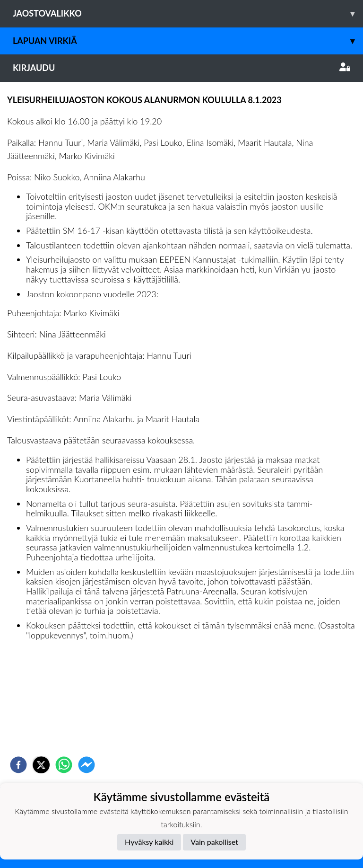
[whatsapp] (64, 765)
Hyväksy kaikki (149, 842)
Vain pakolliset (214, 842)
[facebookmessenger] (86, 765)
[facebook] (18, 765)
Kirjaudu (181, 68)
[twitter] (41, 765)
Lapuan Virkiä (188, 41)
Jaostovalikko (188, 13)
